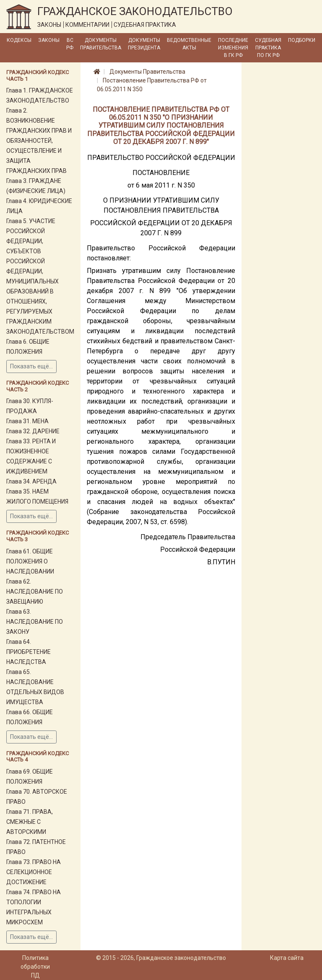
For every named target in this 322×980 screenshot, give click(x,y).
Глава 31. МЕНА (27, 421)
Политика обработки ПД (35, 967)
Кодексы (19, 40)
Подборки (302, 40)
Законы (49, 40)
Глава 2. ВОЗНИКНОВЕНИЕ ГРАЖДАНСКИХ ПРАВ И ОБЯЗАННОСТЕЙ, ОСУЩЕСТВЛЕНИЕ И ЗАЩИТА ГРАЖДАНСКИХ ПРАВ (39, 141)
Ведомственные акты (189, 44)
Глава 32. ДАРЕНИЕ (33, 431)
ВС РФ (70, 44)
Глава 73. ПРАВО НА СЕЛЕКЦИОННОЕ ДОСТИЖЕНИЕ (34, 872)
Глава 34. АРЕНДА (31, 481)
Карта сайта (287, 958)
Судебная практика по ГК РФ (268, 48)
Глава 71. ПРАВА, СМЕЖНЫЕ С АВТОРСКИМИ (30, 822)
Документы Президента (144, 44)
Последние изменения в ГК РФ (233, 48)
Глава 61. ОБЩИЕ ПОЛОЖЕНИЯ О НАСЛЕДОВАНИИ (30, 561)
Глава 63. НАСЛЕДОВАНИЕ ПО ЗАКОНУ (35, 622)
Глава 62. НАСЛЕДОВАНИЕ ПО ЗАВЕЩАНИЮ (35, 592)
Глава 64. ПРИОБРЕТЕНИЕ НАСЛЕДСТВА (29, 652)
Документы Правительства (101, 44)
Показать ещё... (31, 366)
